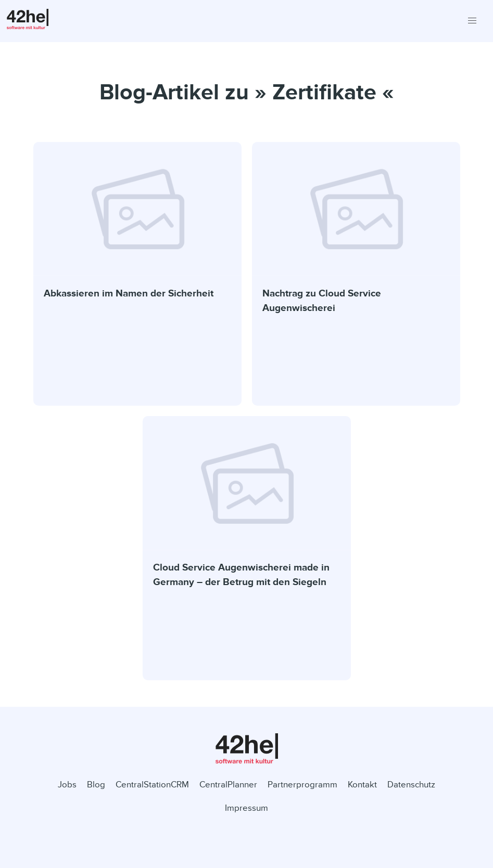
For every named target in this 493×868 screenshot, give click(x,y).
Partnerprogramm (302, 785)
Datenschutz (411, 785)
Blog (96, 785)
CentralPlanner (228, 785)
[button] (472, 21)
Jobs (67, 785)
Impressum (246, 808)
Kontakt (362, 785)
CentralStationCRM (152, 785)
